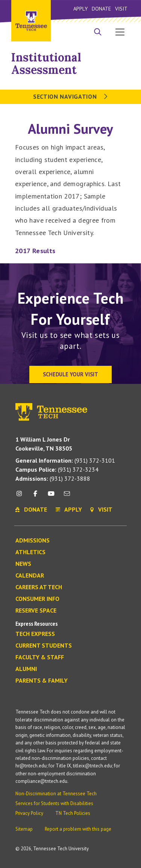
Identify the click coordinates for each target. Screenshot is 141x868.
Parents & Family (42, 681)
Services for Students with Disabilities (54, 803)
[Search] (98, 33)
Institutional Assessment (46, 63)
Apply (80, 8)
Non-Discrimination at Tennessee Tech (56, 794)
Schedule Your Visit (70, 374)
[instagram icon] (21, 496)
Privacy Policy (29, 813)
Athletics (30, 552)
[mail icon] (67, 496)
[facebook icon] (35, 496)
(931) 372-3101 (65, 460)
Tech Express (35, 634)
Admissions (33, 541)
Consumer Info (37, 599)
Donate (101, 8)
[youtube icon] (51, 496)
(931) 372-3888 (53, 478)
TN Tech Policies (73, 813)
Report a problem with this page (78, 829)
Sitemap (24, 829)
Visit (121, 8)
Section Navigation (70, 96)
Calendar (30, 576)
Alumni (26, 669)
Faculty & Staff (40, 657)
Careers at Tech (39, 587)
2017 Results (35, 251)
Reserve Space (36, 611)
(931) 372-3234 (57, 469)
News (23, 564)
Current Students (44, 646)
